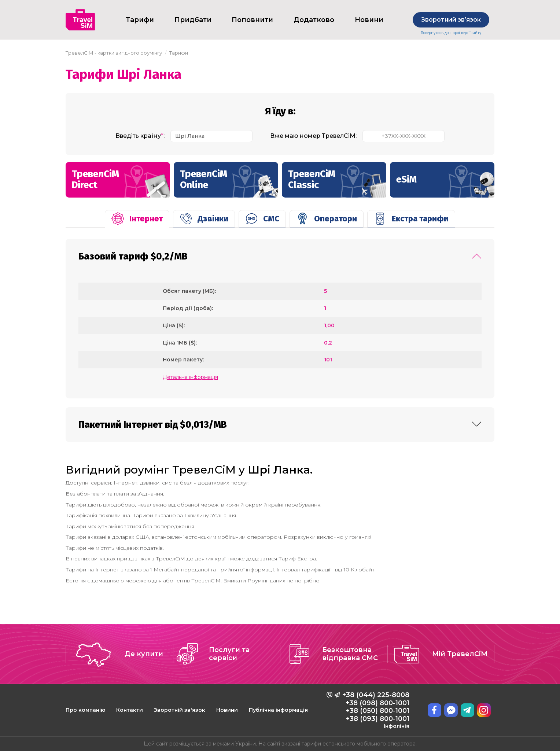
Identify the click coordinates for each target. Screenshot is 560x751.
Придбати (193, 20)
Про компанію (85, 710)
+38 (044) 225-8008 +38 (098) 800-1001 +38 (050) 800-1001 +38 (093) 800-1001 (376, 710)
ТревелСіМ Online (229, 183)
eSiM (445, 185)
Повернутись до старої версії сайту (451, 33)
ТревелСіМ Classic (337, 183)
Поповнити (252, 20)
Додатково (314, 20)
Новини (369, 20)
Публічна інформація (278, 710)
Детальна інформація (190, 377)
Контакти (130, 710)
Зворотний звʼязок (451, 20)
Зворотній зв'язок (180, 710)
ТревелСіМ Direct (121, 183)
